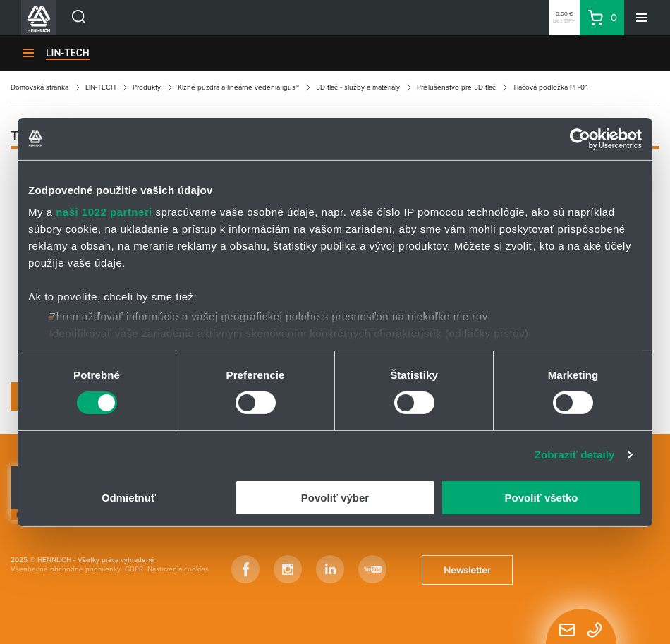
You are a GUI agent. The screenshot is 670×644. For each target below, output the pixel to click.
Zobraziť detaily (575, 455)
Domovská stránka (39, 87)
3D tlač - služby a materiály (358, 87)
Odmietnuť (129, 498)
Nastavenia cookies (178, 569)
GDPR (134, 569)
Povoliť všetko (542, 498)
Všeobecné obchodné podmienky (66, 569)
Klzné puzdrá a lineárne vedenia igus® (238, 87)
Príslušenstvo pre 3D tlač (456, 87)
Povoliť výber (335, 498)
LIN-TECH (68, 53)
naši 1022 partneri (104, 212)
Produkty (147, 87)
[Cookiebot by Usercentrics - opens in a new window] (580, 138)
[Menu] (642, 18)
